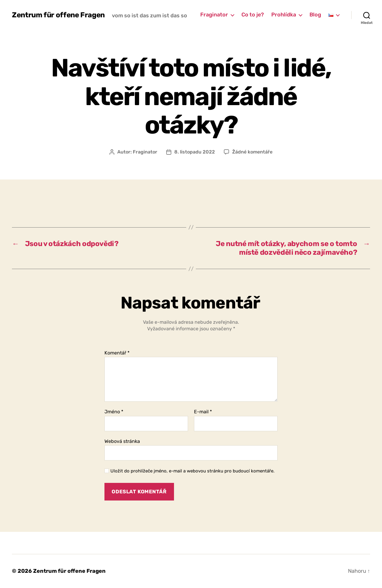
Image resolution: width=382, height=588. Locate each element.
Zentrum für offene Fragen (58, 15)
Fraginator (214, 15)
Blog (315, 15)
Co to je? (253, 15)
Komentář (117, 353)
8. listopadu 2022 (195, 152)
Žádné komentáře (252, 152)
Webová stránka (122, 441)
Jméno (114, 412)
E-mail (203, 412)
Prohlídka (284, 15)
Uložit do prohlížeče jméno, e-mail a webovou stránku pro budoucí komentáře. (192, 471)
